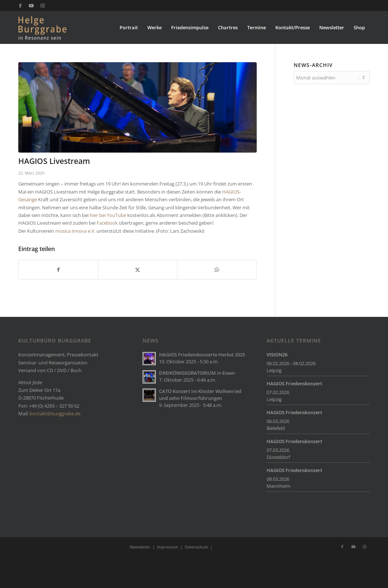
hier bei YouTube (108, 215)
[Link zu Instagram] (42, 5)
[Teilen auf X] (138, 270)
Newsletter (140, 547)
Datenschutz (196, 547)
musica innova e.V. (75, 231)
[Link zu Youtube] (31, 5)
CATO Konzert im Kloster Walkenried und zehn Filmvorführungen (200, 395)
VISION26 (277, 355)
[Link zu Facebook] (20, 5)
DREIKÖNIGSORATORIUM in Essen (197, 373)
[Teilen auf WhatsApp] (217, 270)
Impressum (167, 547)
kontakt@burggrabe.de (55, 413)
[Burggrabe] (54, 27)
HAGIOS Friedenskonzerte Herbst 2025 (202, 355)
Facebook (107, 223)
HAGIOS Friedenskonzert (294, 383)
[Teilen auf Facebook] (58, 270)
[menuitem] (129, 27)
